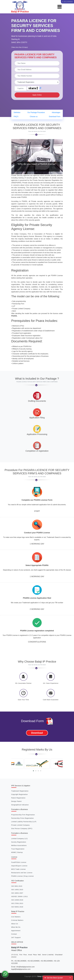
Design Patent (17, 801)
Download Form (55, 117)
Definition (17, 112)
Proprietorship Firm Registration (23, 815)
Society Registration (19, 842)
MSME (14, 852)
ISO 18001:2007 (17, 893)
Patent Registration (18, 798)
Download (37, 733)
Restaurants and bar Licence (22, 873)
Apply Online (37, 95)
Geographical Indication (20, 805)
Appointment (16, 931)
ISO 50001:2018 (17, 907)
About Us (15, 924)
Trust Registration (18, 849)
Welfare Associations (19, 845)
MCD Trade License (19, 869)
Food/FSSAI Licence (19, 862)
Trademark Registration (20, 791)
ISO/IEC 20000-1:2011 (20, 896)
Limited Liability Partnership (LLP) (24, 822)
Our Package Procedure (36, 112)
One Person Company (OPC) (22, 829)
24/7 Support (16, 937)
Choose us (34, 117)
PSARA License (17, 876)
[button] (33, 771)
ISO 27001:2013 (17, 903)
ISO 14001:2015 (17, 890)
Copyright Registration (20, 794)
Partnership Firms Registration (23, 818)
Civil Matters (16, 917)
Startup (20, 852)
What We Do (16, 927)
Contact (14, 934)
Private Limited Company (20, 825)
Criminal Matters (17, 920)
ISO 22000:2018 (17, 900)
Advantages (56, 112)
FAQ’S (16, 117)
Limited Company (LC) (19, 839)
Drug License (29, 876)
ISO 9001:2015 (17, 886)
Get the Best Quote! (55, 978)
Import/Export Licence (19, 866)
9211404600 (67, 2)
